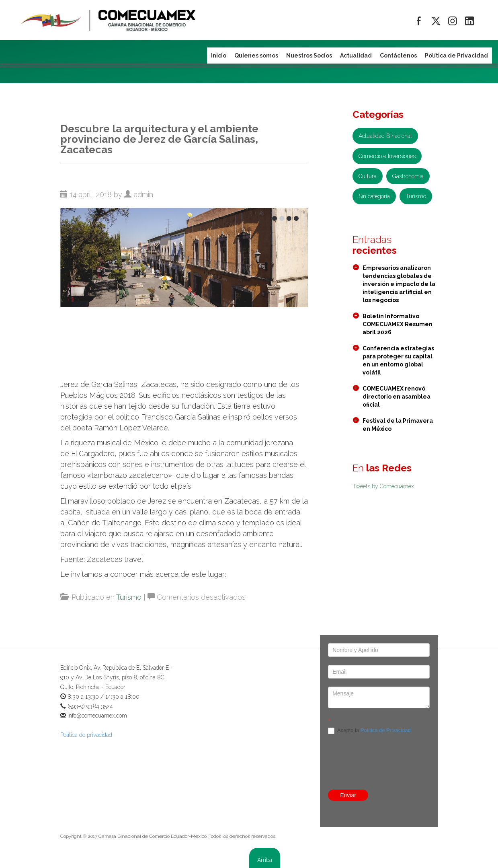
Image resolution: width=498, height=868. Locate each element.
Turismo (129, 597)
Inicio (219, 56)
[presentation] (379, 748)
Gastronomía (408, 176)
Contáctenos (398, 56)
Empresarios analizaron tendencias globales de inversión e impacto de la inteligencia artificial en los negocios (399, 284)
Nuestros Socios (309, 56)
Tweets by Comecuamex (383, 486)
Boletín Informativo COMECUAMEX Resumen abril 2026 (398, 324)
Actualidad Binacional (385, 136)
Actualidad (356, 56)
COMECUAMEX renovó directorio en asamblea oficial (397, 397)
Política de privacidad (86, 735)
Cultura (368, 176)
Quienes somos (256, 56)
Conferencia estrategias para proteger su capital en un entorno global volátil (398, 360)
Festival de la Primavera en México (398, 425)
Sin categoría (374, 196)
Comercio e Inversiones (387, 156)
